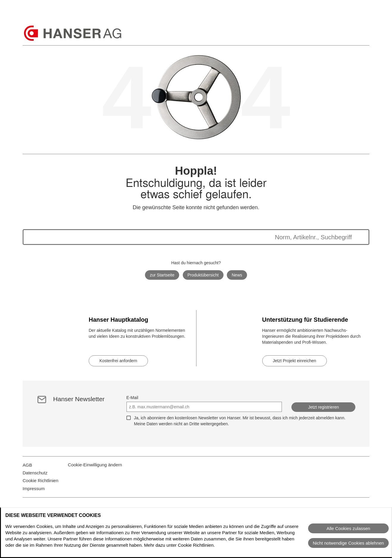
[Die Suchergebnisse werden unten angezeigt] (190, 237)
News (237, 275)
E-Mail (132, 398)
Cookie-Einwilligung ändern (95, 468)
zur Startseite (162, 275)
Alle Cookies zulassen (348, 528)
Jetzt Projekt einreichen (295, 361)
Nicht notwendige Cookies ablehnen (348, 543)
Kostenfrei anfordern (118, 361)
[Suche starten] (358, 237)
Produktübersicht (203, 275)
